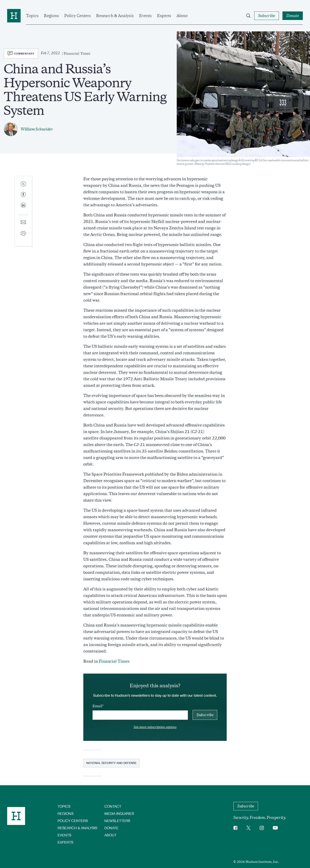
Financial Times (114, 661)
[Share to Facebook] (23, 195)
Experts (164, 16)
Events (145, 16)
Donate (111, 828)
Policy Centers (77, 16)
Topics (32, 16)
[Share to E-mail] (23, 223)
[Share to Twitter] (23, 184)
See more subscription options (155, 727)
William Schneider (37, 129)
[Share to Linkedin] (23, 209)
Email (97, 706)
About (182, 16)
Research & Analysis (115, 16)
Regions (51, 16)
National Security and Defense (111, 763)
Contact (113, 806)
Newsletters (117, 821)
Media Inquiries (119, 813)
